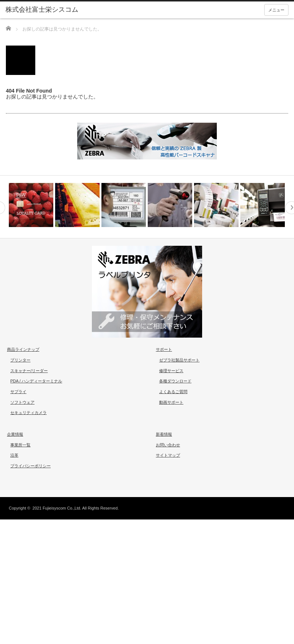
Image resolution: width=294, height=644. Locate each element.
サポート (164, 349)
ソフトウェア (22, 402)
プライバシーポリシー (31, 466)
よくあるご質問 (173, 392)
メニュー (276, 10)
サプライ (18, 392)
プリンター (20, 360)
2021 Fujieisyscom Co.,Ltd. (57, 508)
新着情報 (164, 434)
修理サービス (171, 371)
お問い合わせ (168, 445)
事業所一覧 (20, 445)
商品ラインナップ (23, 349)
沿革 (14, 455)
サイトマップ (168, 455)
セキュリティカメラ (28, 413)
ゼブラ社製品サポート (179, 360)
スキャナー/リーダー (29, 371)
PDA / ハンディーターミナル (36, 381)
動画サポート (171, 402)
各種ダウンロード (175, 381)
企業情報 (15, 434)
